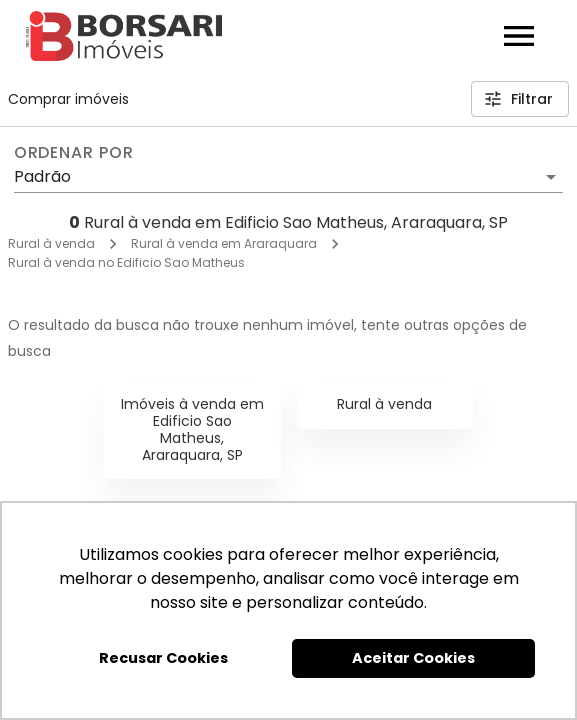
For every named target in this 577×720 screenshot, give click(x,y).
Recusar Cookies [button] (163, 658)
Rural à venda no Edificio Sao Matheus (126, 262)
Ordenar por (74, 153)
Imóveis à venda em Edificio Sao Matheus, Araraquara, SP (192, 429)
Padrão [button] (42, 176)
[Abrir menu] (519, 36)
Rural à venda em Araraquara (224, 243)
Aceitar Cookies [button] (413, 658)
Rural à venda (51, 243)
